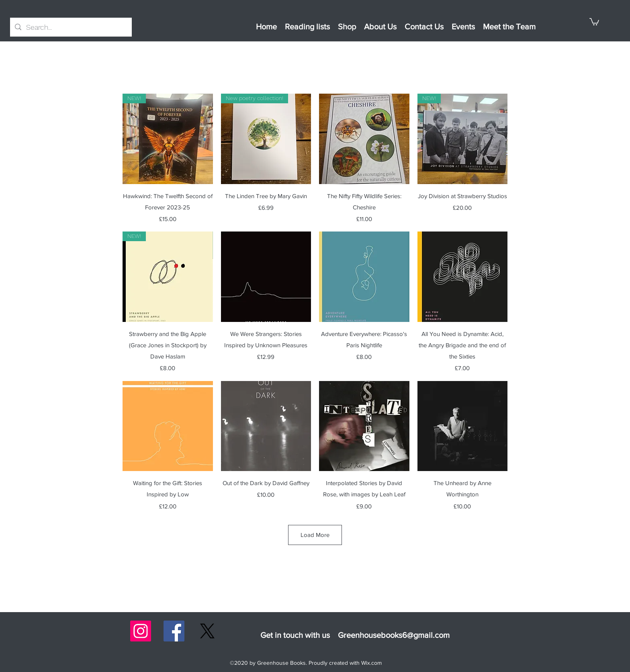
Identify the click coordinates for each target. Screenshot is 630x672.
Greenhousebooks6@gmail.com (394, 635)
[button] (594, 21)
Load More (315, 535)
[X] (207, 631)
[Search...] (71, 27)
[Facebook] (174, 631)
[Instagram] (141, 631)
